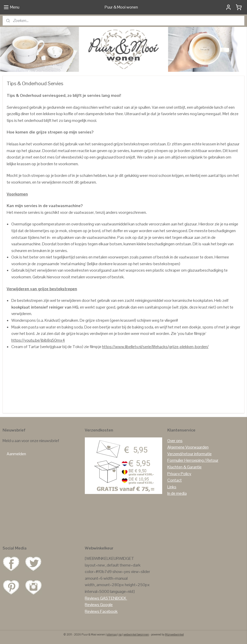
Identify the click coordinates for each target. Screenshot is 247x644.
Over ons (175, 441)
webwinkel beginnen (136, 634)
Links (172, 487)
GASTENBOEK (113, 598)
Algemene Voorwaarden (188, 447)
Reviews (92, 598)
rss (120, 634)
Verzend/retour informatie (190, 454)
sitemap (112, 634)
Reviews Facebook (101, 611)
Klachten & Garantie (184, 467)
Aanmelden (16, 454)
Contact (175, 480)
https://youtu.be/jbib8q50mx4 (38, 340)
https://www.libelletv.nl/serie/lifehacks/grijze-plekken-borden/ (155, 347)
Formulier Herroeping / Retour (193, 460)
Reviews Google (99, 605)
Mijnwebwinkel (174, 634)
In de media (177, 493)
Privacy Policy (179, 474)
